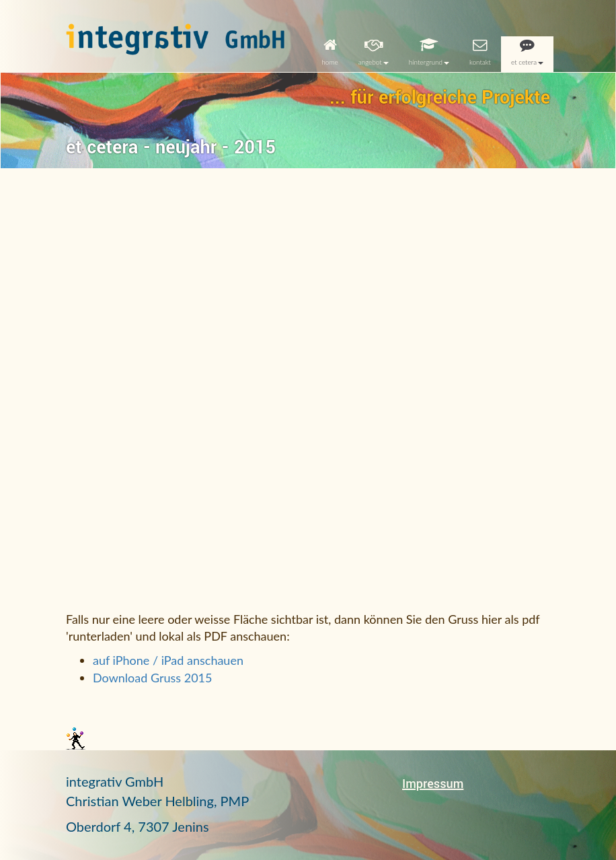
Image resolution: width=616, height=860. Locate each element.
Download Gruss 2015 (152, 678)
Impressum (433, 784)
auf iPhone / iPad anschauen (168, 660)
